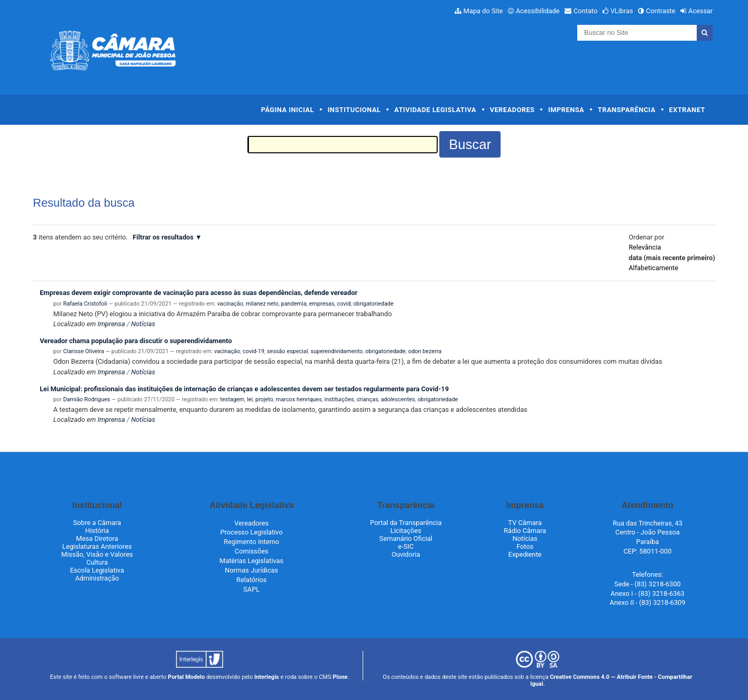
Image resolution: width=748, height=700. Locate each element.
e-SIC (406, 546)
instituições (339, 399)
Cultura (97, 562)
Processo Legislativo (252, 532)
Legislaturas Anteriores (97, 546)
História (97, 531)
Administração (97, 578)
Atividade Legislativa (435, 110)
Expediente (525, 554)
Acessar (700, 11)
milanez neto (262, 304)
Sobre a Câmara (97, 523)
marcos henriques (299, 399)
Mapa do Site (483, 11)
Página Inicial (288, 110)
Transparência (627, 110)
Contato (585, 11)
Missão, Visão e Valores (97, 554)
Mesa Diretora (97, 538)
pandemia (294, 304)
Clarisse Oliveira (83, 351)
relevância (645, 247)
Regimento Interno (251, 542)
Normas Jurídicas (251, 570)
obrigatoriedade (373, 304)
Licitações (406, 531)
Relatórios (251, 580)
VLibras (622, 11)
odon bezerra (425, 351)
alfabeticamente (653, 268)
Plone (340, 677)
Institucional (354, 110)
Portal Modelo (187, 677)
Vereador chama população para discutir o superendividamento (136, 341)
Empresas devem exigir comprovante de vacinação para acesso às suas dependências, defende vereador (198, 293)
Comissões (252, 551)
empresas (322, 304)
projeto (264, 399)
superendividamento (336, 351)
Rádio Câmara (525, 531)
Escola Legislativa (97, 570)
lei (250, 399)
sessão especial (288, 351)
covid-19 (253, 351)
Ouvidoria (406, 554)
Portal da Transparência (406, 523)
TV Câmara (525, 523)
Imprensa (566, 110)
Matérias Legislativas (251, 561)
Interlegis (267, 677)
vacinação (230, 304)
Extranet (687, 110)
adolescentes (398, 399)
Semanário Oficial (406, 538)
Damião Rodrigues (86, 399)
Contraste (661, 11)
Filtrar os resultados (163, 237)
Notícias (143, 324)
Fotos (525, 546)
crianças (367, 399)
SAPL (251, 589)
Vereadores (512, 110)
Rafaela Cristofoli (85, 304)
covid (344, 304)
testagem (233, 399)
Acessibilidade (538, 11)
